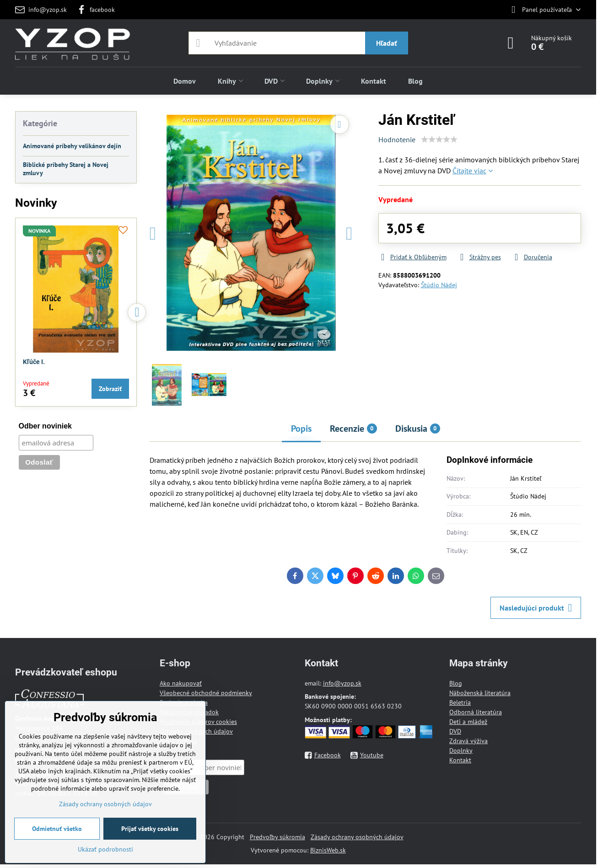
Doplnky (461, 750)
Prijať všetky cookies (150, 829)
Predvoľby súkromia (277, 837)
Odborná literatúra (476, 712)
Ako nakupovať (181, 683)
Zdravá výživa (468, 741)
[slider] (439, 139)
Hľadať (387, 43)
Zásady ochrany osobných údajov (357, 837)
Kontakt (460, 760)
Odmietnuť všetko (57, 829)
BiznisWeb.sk (328, 850)
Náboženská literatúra (480, 693)
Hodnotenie (397, 139)
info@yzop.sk (342, 683)
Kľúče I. (34, 362)
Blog (456, 683)
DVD (455, 731)
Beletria (460, 702)
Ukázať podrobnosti (105, 849)
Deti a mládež (468, 722)
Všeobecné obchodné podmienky (206, 693)
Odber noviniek (45, 426)
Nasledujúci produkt (536, 608)
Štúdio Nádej (439, 285)
